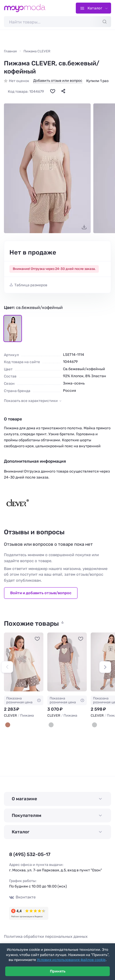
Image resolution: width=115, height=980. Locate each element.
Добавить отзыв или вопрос (58, 81)
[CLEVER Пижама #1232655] (67, 663)
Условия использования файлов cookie (71, 960)
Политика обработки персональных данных (46, 936)
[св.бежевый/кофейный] (8, 725)
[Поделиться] (63, 91)
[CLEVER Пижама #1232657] (24, 663)
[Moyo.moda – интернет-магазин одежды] (25, 8)
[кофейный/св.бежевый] (51, 725)
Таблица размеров (31, 285)
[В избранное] (53, 91)
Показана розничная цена (24, 701)
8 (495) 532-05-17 (28, 855)
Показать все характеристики (31, 401)
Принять (58, 971)
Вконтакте (22, 898)
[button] (7, 668)
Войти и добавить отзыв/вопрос (41, 593)
